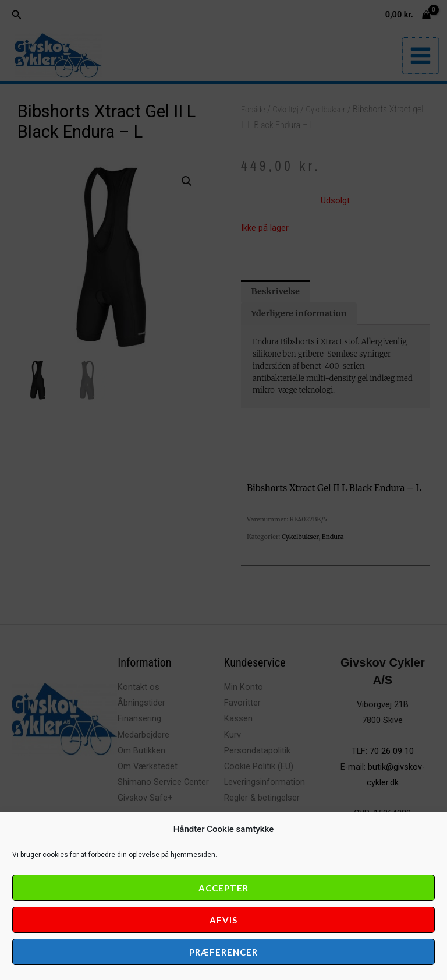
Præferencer (223, 952)
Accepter (223, 888)
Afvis (223, 920)
